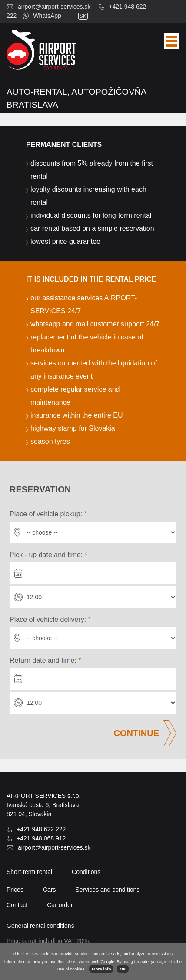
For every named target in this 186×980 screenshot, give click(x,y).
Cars (50, 890)
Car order (60, 905)
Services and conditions (107, 890)
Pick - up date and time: (48, 555)
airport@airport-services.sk (54, 7)
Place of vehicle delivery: (50, 620)
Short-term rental (29, 872)
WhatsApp (47, 16)
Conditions (86, 872)
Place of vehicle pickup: (48, 514)
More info (101, 969)
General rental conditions (40, 926)
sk (83, 16)
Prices (15, 890)
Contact (17, 905)
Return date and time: (45, 660)
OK (123, 969)
